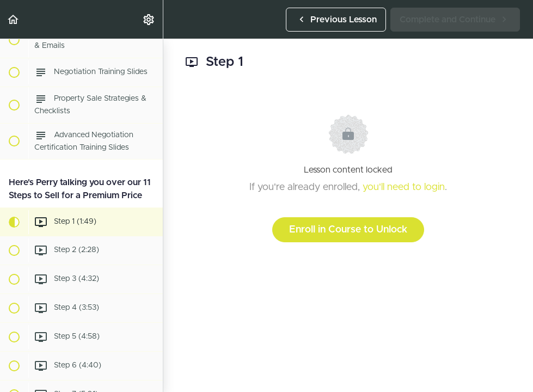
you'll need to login (404, 187)
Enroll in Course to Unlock (348, 230)
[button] (14, 19)
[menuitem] (149, 19)
